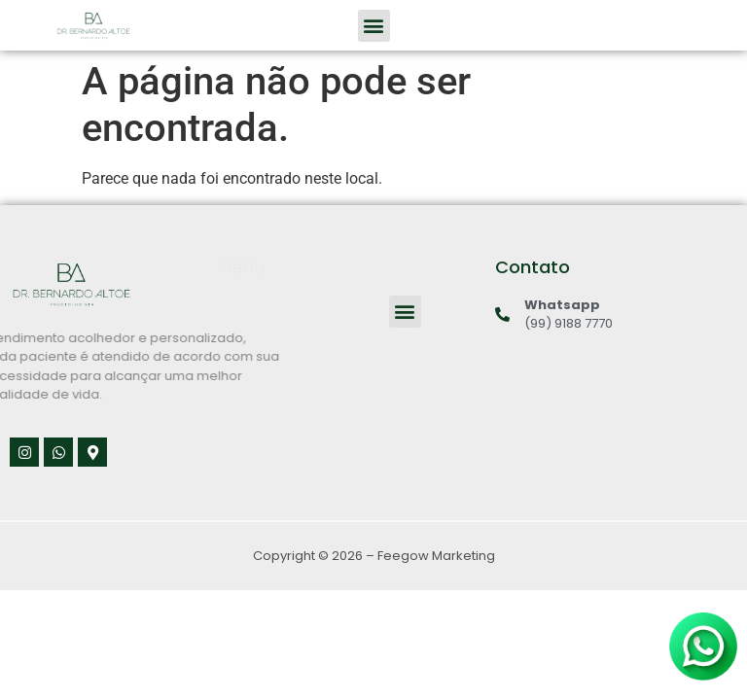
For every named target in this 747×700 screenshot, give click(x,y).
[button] (374, 26)
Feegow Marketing (436, 556)
